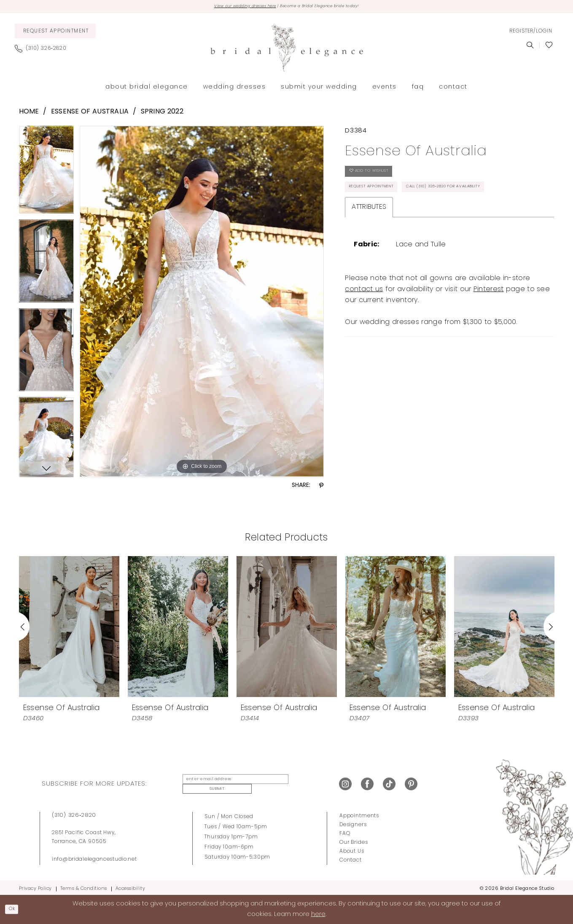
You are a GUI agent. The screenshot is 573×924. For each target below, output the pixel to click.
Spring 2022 (162, 114)
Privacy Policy (35, 886)
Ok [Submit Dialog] (15, 909)
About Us (352, 848)
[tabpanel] (47, 175)
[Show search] (530, 47)
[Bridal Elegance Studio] (287, 50)
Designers (353, 822)
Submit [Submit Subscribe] (301, 783)
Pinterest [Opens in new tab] (489, 324)
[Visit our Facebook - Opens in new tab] (367, 783)
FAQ (345, 831)
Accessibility (130, 886)
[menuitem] (55, 33)
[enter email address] (229, 783)
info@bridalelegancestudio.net (94, 856)
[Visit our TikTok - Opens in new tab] (389, 783)
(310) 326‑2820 (74, 812)
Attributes (369, 242)
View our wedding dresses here (229, 8)
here (318, 914)
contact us (364, 324)
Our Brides (354, 840)
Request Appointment (383, 198)
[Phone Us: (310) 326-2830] (44, 51)
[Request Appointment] (55, 33)
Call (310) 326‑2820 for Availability (407, 219)
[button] (531, 33)
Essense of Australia (90, 114)
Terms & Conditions (84, 886)
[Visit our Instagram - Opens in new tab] (345, 783)
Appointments (359, 813)
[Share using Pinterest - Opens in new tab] (321, 488)
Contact (351, 857)
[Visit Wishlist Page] (549, 47)
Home (29, 114)
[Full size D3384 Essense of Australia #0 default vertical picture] (202, 303)
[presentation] (69, 629)
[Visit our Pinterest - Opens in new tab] (411, 783)
